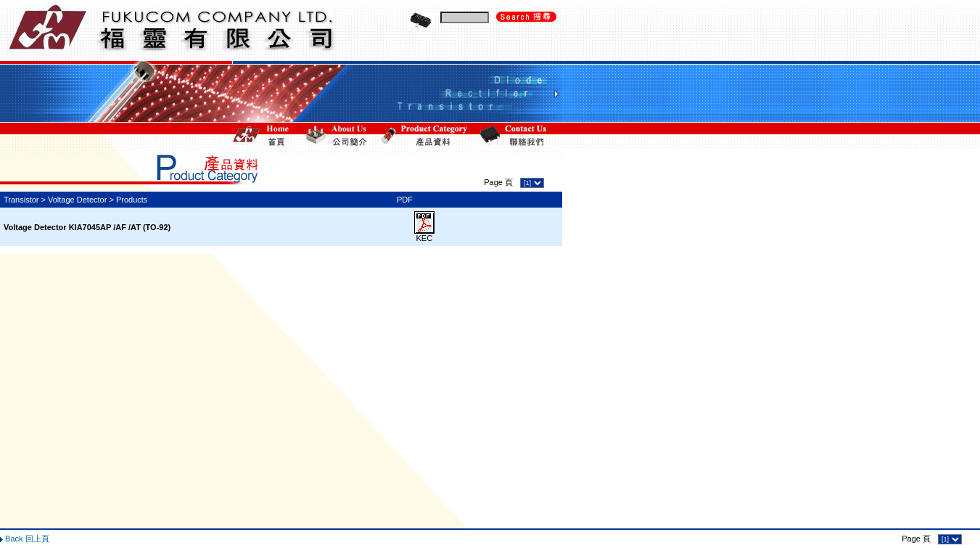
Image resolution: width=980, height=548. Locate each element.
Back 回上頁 (27, 513)
